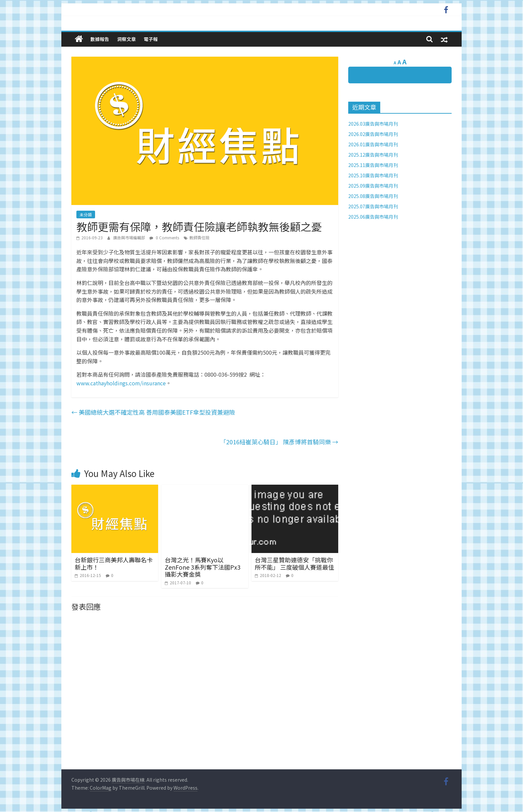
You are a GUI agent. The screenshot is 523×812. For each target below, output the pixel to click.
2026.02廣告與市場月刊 (373, 134)
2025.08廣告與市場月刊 (373, 196)
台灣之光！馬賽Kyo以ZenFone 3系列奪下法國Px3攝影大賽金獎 (203, 567)
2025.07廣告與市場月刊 (373, 206)
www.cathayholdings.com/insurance (121, 383)
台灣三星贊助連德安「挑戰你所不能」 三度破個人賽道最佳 (295, 563)
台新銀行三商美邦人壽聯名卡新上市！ (114, 563)
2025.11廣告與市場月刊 (373, 165)
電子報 (151, 39)
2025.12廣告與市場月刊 (373, 155)
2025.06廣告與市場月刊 (373, 217)
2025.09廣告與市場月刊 (373, 186)
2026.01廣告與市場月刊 (373, 144)
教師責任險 (199, 237)
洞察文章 (126, 39)
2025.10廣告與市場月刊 (373, 175)
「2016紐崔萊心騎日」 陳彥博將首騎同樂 (279, 442)
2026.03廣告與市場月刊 (373, 124)
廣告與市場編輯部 (130, 237)
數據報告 (100, 39)
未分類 (86, 214)
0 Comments (164, 237)
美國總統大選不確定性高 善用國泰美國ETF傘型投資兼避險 (153, 412)
